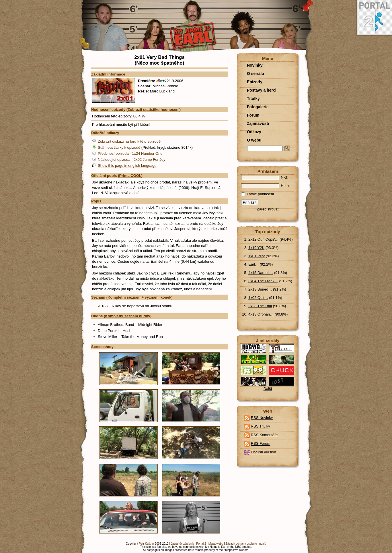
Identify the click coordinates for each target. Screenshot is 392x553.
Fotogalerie (258, 107)
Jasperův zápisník (182, 544)
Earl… (253, 264)
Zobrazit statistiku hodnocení (154, 110)
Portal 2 (201, 544)
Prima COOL (130, 176)
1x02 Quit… (258, 298)
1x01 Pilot (257, 256)
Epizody (255, 82)
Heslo (266, 186)
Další (268, 389)
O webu (254, 140)
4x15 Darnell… (261, 273)
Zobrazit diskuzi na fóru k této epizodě (129, 141)
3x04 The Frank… (263, 281)
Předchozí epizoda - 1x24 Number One (130, 153)
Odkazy (254, 132)
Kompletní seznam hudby (127, 316)
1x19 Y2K (256, 248)
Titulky (253, 98)
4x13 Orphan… (261, 314)
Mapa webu (216, 544)
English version (264, 452)
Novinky (255, 65)
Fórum (253, 115)
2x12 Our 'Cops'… (263, 239)
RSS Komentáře (264, 435)
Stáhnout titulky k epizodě (119, 147)
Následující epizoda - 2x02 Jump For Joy (132, 159)
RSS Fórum (261, 444)
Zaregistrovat (268, 209)
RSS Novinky (262, 418)
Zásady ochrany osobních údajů (246, 544)
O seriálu (256, 74)
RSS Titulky (261, 427)
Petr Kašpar (146, 544)
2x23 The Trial (260, 306)
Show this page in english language (127, 166)
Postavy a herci (262, 90)
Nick (265, 177)
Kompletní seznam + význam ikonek (139, 297)
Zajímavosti (258, 123)
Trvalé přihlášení (258, 194)
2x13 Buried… (260, 289)
